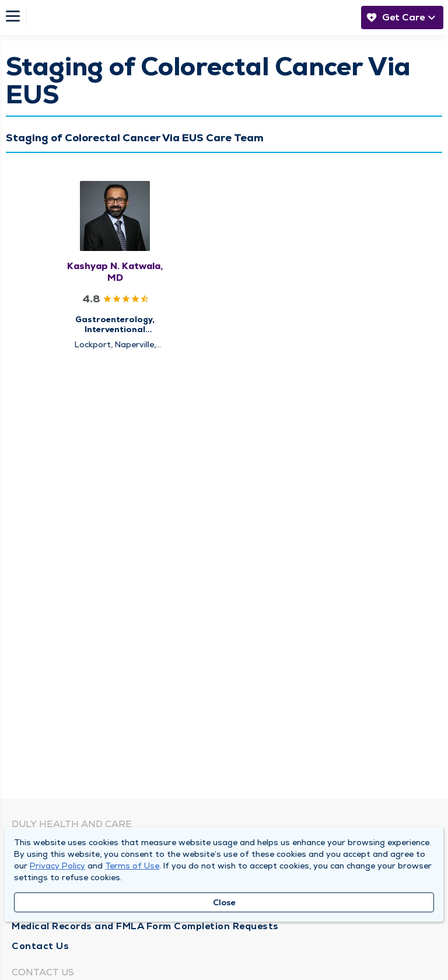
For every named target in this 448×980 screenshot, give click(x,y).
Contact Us (40, 946)
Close (224, 902)
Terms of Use (132, 866)
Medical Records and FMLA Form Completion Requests (145, 926)
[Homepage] (191, 18)
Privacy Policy (57, 866)
